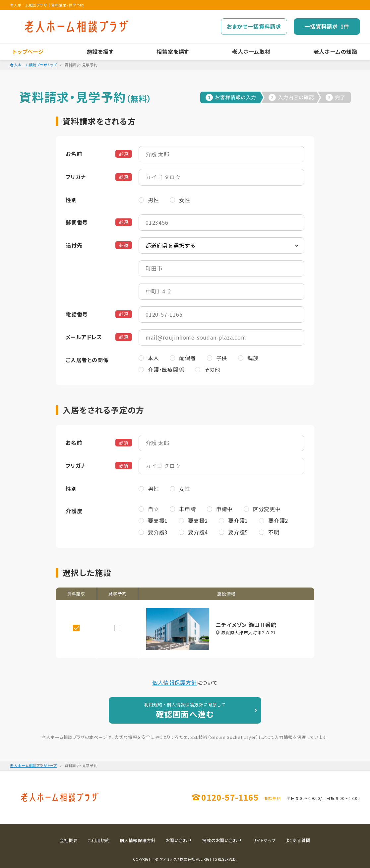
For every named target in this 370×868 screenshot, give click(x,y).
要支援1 (158, 520)
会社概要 (69, 840)
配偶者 (187, 358)
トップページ (28, 51)
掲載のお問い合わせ (222, 840)
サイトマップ (264, 840)
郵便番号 (77, 222)
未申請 (187, 509)
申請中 (224, 509)
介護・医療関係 (166, 369)
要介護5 (238, 532)
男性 (154, 200)
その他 (212, 369)
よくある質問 (298, 840)
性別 (71, 200)
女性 (185, 200)
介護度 (74, 511)
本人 (154, 358)
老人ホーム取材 (251, 51)
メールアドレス (84, 337)
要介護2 (278, 520)
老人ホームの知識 (336, 51)
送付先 (74, 245)
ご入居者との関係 (87, 360)
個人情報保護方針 (174, 682)
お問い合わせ (179, 840)
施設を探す (100, 51)
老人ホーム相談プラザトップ (33, 65)
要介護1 (238, 520)
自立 (154, 509)
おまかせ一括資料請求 (254, 26)
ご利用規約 (98, 840)
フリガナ (76, 177)
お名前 (74, 154)
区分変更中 (267, 509)
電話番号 (77, 314)
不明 (274, 532)
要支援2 (198, 520)
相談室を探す (173, 51)
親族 (253, 358)
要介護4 (198, 532)
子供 (222, 358)
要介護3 (158, 532)
